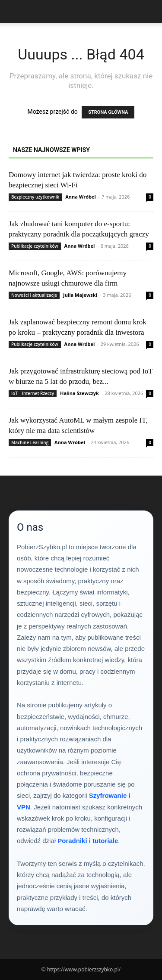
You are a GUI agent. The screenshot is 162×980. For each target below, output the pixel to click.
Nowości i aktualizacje (34, 295)
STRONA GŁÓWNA (108, 112)
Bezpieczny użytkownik (35, 197)
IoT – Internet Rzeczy (33, 393)
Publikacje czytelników (35, 246)
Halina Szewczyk (79, 393)
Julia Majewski (80, 295)
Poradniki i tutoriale (88, 841)
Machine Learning (30, 442)
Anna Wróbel (81, 197)
